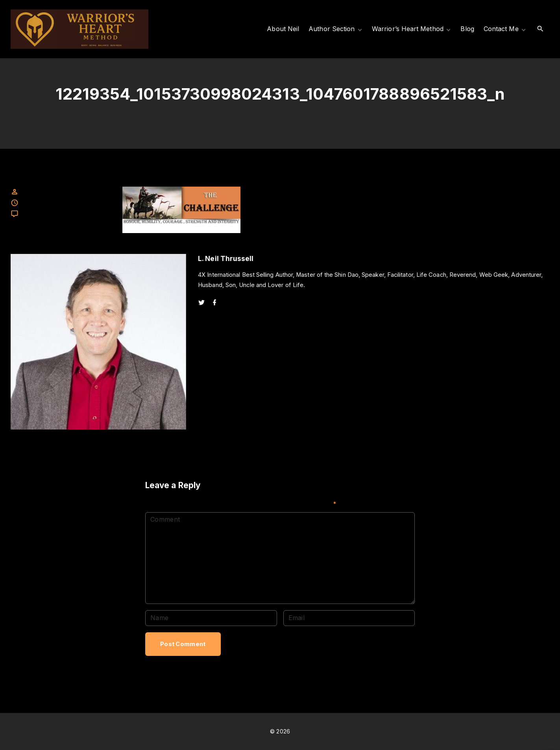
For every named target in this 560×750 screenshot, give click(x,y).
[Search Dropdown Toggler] (540, 29)
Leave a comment (44, 214)
